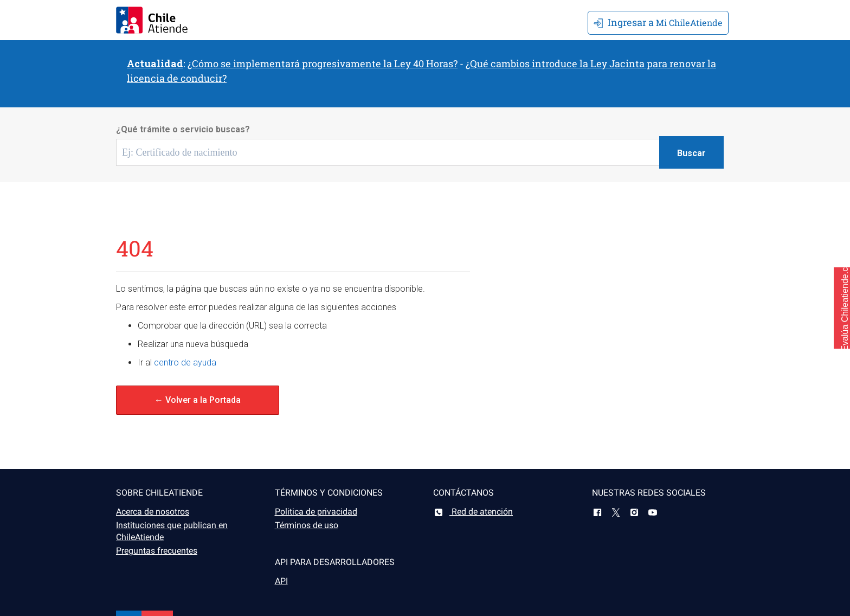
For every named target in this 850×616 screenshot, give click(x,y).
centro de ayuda (185, 362)
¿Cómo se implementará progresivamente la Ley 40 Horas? (323, 63)
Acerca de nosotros (153, 512)
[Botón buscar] (691, 152)
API (281, 581)
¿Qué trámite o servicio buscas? (183, 129)
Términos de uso (307, 525)
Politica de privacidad (316, 512)
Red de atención (473, 512)
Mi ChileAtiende (658, 22)
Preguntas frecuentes (157, 551)
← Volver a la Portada (198, 400)
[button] (842, 308)
